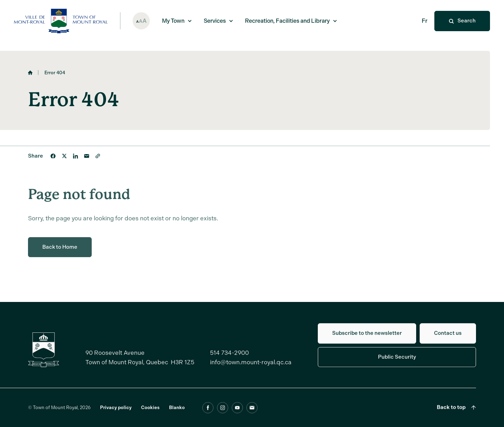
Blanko (177, 411)
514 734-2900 (229, 357)
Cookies (150, 411)
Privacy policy (116, 411)
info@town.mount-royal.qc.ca (251, 366)
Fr (425, 21)
